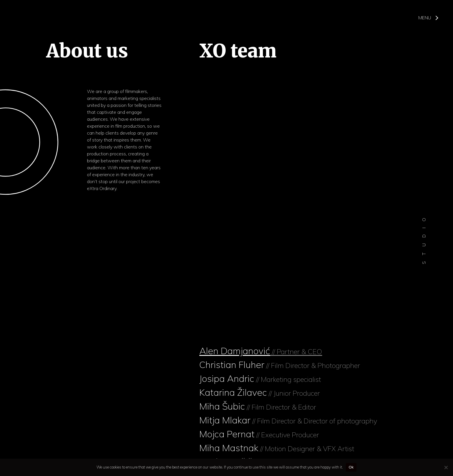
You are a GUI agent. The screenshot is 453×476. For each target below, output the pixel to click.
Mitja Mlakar (288, 420)
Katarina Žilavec (260, 392)
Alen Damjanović (261, 351)
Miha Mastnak (277, 448)
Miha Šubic (258, 406)
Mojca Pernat (259, 434)
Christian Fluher (280, 365)
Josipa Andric (260, 378)
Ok (351, 467)
